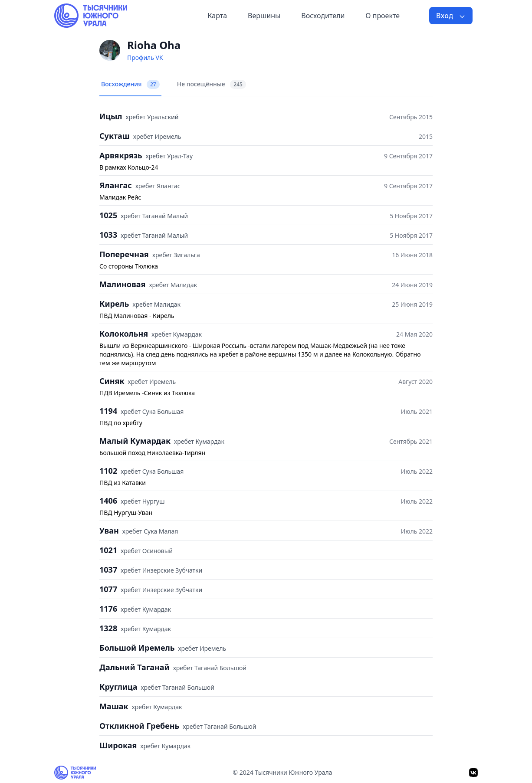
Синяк (112, 381)
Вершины (264, 16)
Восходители (323, 16)
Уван (109, 531)
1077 (108, 589)
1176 (108, 609)
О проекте (383, 16)
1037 (108, 570)
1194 (108, 411)
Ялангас (116, 185)
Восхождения (130, 84)
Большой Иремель (137, 648)
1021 (108, 550)
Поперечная (124, 254)
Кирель (114, 304)
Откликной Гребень (139, 726)
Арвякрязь (121, 155)
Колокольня (124, 334)
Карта (217, 16)
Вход (451, 16)
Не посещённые (212, 84)
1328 (108, 628)
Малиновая (122, 284)
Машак (114, 706)
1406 (108, 501)
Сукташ (115, 136)
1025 (108, 215)
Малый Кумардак (135, 441)
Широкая (118, 745)
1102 (108, 471)
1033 (108, 235)
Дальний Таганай (135, 667)
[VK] (473, 773)
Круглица (118, 687)
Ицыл (111, 116)
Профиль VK (145, 57)
